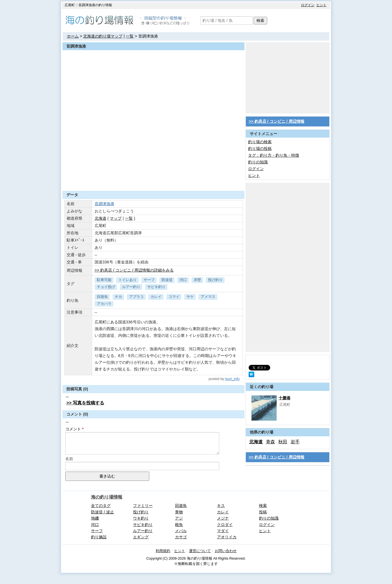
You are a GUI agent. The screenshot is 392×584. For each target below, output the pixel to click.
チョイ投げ (106, 287)
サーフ (149, 280)
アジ (179, 518)
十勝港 (284, 398)
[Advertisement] (153, 177)
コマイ (174, 297)
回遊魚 (102, 297)
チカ (118, 297)
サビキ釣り (156, 287)
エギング (141, 537)
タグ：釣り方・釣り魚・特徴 (274, 155)
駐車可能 (104, 280)
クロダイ (225, 525)
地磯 (95, 518)
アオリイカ (227, 537)
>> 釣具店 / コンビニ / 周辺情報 (276, 121)
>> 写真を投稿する (85, 403)
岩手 (295, 442)
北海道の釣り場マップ (103, 36)
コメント (73, 429)
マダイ (223, 531)
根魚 (179, 525)
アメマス (208, 297)
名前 (69, 459)
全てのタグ (101, 506)
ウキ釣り (141, 518)
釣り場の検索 (260, 142)
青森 (270, 442)
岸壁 (197, 280)
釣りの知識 (258, 162)
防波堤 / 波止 (102, 512)
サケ (190, 297)
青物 (179, 512)
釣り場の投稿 (260, 149)
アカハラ (104, 304)
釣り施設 (99, 537)
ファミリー (143, 506)
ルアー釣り (131, 287)
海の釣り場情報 (107, 497)
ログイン (308, 5)
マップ (116, 218)
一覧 (130, 36)
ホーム (73, 36)
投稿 (263, 512)
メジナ (223, 518)
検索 (260, 20)
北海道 (101, 218)
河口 (183, 280)
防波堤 (167, 280)
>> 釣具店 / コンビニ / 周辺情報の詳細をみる (134, 270)
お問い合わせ (226, 551)
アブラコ (136, 297)
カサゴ (181, 537)
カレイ (156, 297)
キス (221, 506)
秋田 (283, 442)
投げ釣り (215, 280)
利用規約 (163, 551)
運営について (200, 551)
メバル (181, 531)
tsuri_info (232, 379)
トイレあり (128, 280)
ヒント (321, 5)
